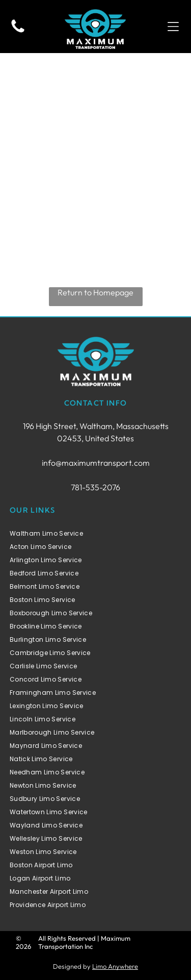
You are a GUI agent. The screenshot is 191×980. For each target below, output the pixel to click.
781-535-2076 (95, 487)
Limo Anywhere (115, 966)
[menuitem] (95, 534)
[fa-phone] (18, 32)
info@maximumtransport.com (96, 463)
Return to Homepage (95, 292)
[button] (173, 27)
